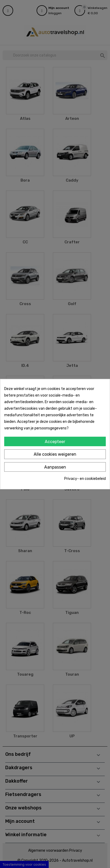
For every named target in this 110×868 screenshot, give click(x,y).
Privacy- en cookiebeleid (85, 479)
